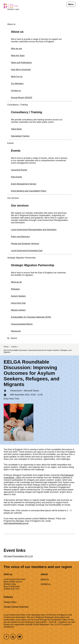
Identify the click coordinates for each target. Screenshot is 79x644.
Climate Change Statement (16, 607)
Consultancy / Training (17, 105)
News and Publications (21, 63)
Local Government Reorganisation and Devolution (34, 230)
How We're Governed (21, 70)
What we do (16, 282)
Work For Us (17, 77)
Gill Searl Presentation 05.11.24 (18, 556)
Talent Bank (16, 129)
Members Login (13, 9)
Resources (16, 331)
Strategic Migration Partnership (21, 258)
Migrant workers (18, 310)
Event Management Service (24, 184)
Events (10, 143)
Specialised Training (20, 136)
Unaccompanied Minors (22, 324)
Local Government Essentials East (27, 251)
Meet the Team (18, 56)
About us (11, 24)
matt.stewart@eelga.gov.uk (16, 523)
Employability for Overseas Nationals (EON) (31, 317)
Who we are (16, 49)
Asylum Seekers (18, 296)
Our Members (17, 84)
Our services (13, 198)
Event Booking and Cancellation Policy (29, 191)
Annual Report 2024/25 (22, 98)
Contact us (16, 91)
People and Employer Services (25, 244)
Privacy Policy (10, 602)
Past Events (16, 177)
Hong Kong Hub (18, 303)
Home (6, 347)
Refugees (15, 289)
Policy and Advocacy (20, 237)
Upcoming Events (19, 170)
